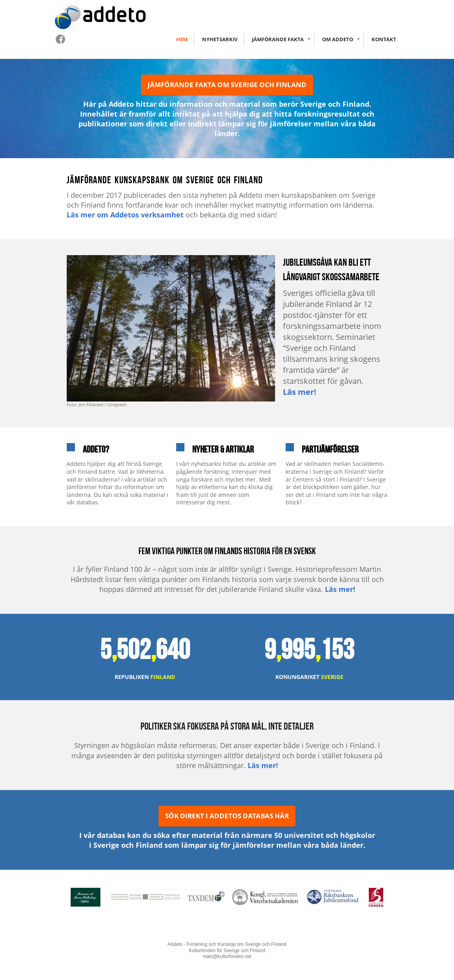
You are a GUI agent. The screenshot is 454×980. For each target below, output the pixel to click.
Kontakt (384, 39)
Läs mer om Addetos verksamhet (125, 215)
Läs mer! (300, 392)
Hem (182, 39)
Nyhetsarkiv (220, 39)
